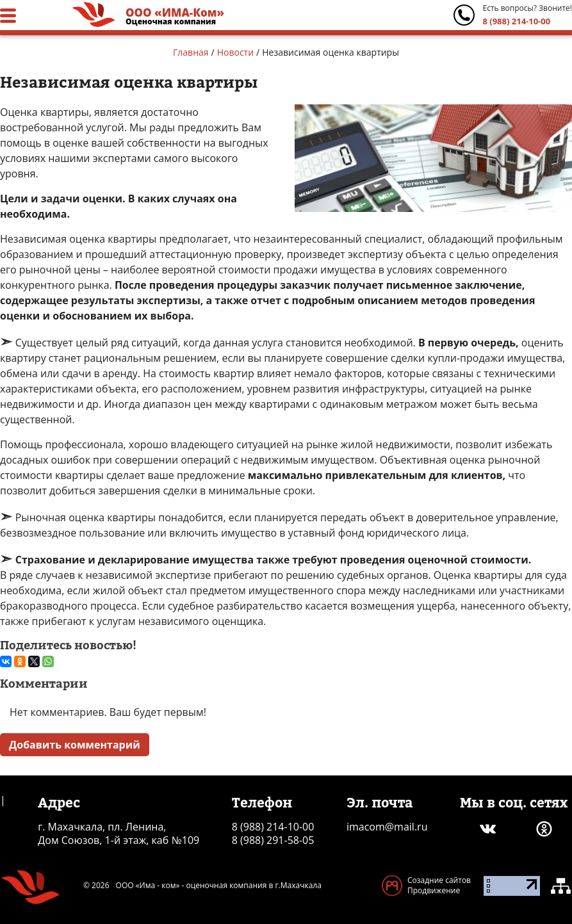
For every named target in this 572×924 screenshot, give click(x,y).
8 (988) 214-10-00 (516, 21)
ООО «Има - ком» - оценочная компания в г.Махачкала (219, 886)
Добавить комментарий (75, 745)
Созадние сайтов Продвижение (439, 885)
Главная (191, 52)
